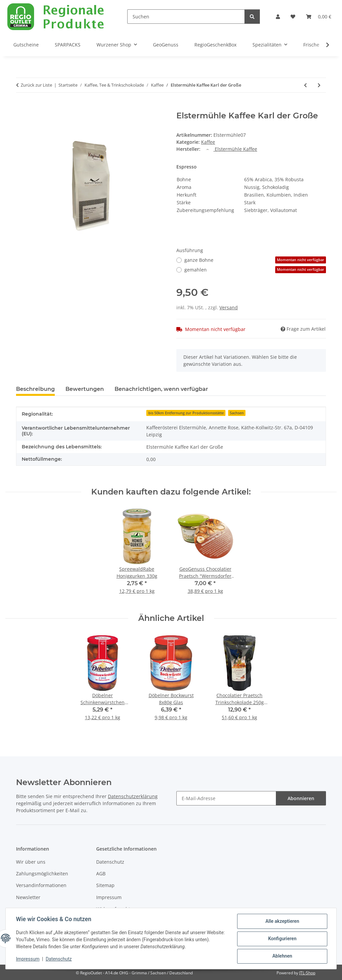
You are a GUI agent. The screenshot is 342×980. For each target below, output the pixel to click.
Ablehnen (282, 956)
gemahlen (255, 270)
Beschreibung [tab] (35, 389)
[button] (278, 17)
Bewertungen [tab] (85, 389)
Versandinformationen (41, 885)
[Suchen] (186, 17)
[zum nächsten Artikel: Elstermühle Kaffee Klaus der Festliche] (319, 85)
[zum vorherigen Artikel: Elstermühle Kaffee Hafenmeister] (305, 85)
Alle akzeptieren (282, 921)
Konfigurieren (282, 939)
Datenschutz (59, 959)
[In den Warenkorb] (21, 107)
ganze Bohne (255, 260)
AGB (101, 874)
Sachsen (237, 413)
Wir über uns (31, 862)
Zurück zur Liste (36, 85)
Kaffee (208, 142)
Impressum (28, 959)
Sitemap (105, 885)
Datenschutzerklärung (133, 796)
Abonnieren (301, 798)
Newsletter (28, 897)
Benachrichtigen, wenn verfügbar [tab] (161, 389)
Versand (229, 307)
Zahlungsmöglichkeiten (42, 874)
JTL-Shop (307, 973)
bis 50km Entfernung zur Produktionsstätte (186, 413)
